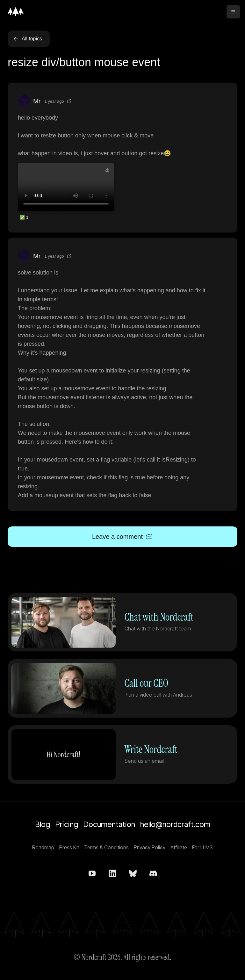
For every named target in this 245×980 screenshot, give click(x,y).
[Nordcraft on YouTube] (92, 873)
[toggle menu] (233, 12)
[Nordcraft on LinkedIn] (112, 873)
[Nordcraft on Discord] (153, 873)
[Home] (16, 11)
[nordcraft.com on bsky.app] (133, 873)
